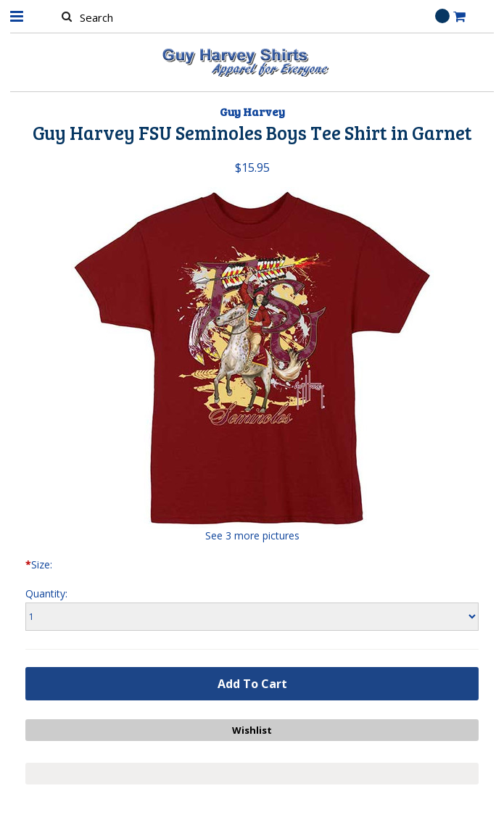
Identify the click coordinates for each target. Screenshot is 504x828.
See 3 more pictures (252, 535)
